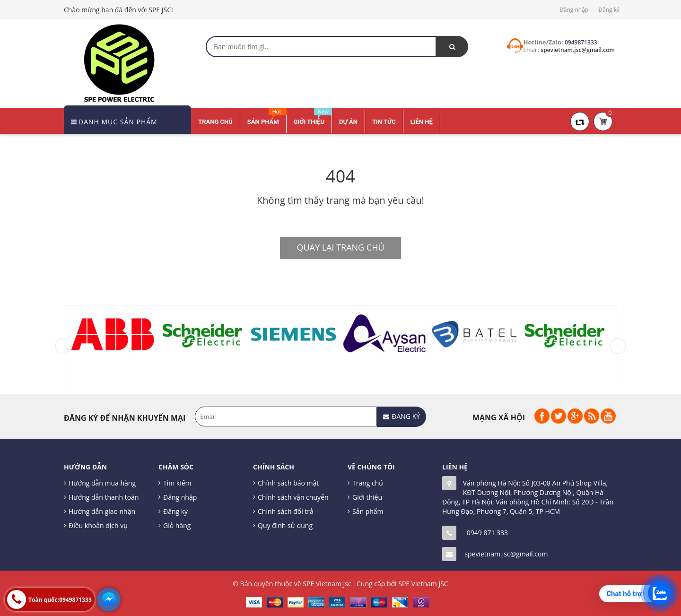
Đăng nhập (574, 10)
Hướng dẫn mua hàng (102, 483)
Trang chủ (368, 483)
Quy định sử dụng (285, 525)
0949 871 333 (487, 533)
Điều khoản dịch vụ (98, 525)
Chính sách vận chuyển (293, 497)
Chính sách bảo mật (288, 483)
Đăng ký (609, 10)
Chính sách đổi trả (286, 511)
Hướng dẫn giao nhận (102, 511)
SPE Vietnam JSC (423, 584)
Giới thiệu (367, 497)
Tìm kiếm (177, 483)
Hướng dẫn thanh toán (104, 497)
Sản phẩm (368, 511)
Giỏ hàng (177, 525)
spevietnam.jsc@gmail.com (506, 554)
